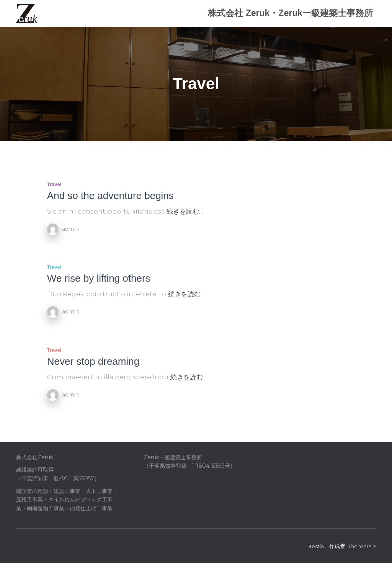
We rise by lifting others (99, 278)
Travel (54, 184)
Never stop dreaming (93, 361)
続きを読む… (185, 211)
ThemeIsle (362, 546)
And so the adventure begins (110, 196)
